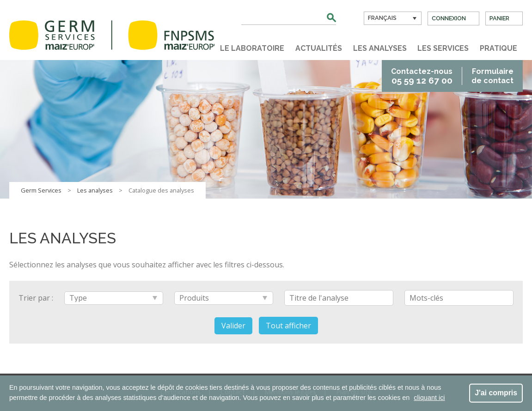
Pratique (498, 48)
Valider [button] (233, 326)
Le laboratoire (252, 48)
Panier (499, 18)
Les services (443, 48)
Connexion (449, 18)
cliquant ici (429, 398)
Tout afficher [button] (288, 326)
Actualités (319, 48)
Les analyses (380, 48)
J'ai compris (496, 393)
